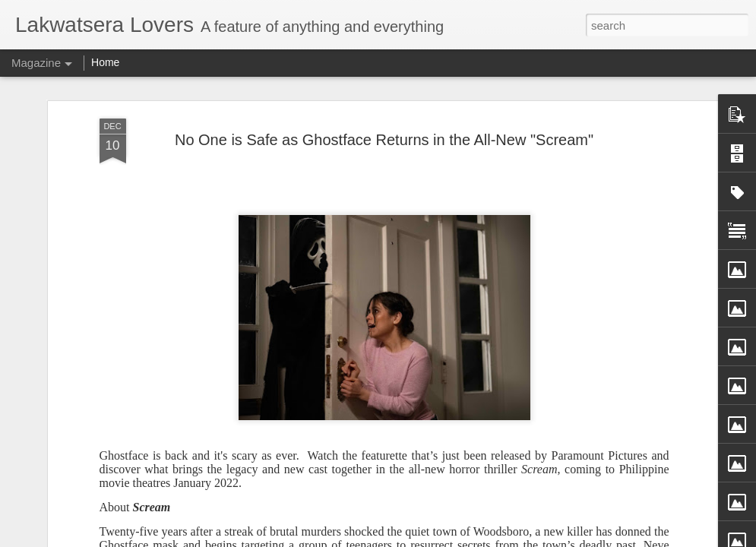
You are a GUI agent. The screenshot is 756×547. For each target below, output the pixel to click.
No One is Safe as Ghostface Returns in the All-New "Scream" (384, 119)
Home (105, 62)
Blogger (446, 539)
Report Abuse (490, 539)
